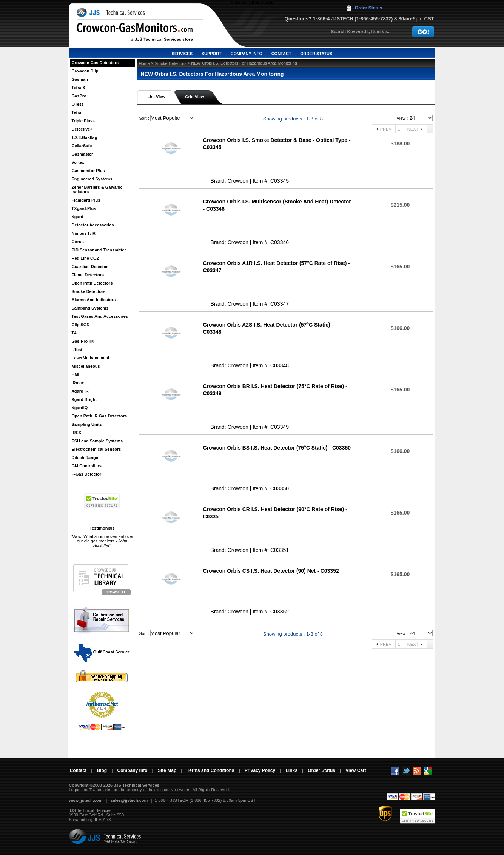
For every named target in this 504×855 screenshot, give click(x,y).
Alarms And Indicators (94, 300)
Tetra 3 (78, 88)
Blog (102, 770)
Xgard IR (80, 391)
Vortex (78, 162)
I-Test (77, 350)
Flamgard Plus (86, 200)
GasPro (79, 96)
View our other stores (252, 2)
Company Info (133, 770)
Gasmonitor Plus (88, 171)
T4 (74, 333)
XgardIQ (80, 408)
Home (144, 63)
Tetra (77, 112)
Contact (78, 770)
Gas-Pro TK (83, 341)
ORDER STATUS (316, 54)
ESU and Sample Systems (97, 441)
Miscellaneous (86, 366)
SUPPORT (212, 54)
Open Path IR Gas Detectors (99, 416)
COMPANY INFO (246, 54)
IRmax (78, 383)
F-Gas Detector (87, 474)
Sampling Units (87, 424)
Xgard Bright (84, 399)
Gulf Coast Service (102, 652)
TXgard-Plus (84, 208)
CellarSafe (82, 146)
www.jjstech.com (86, 800)
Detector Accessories (93, 225)
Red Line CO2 (85, 258)
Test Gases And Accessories (100, 316)
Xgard (78, 217)
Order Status (369, 8)
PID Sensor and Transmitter (99, 250)
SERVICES (182, 54)
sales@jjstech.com (129, 800)
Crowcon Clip (85, 71)
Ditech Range (85, 458)
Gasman (80, 79)
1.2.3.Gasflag (85, 137)
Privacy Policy (260, 770)
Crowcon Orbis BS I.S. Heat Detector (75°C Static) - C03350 (277, 448)
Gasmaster (82, 154)
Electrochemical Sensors (96, 449)
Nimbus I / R (84, 233)
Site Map (167, 770)
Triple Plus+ (83, 121)
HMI (76, 374)
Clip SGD (81, 325)
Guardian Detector (90, 267)
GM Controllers (87, 466)
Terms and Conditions (211, 770)
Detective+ (82, 129)
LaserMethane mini (91, 358)
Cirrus (78, 242)
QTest (77, 104)
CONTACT (281, 54)
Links (292, 770)
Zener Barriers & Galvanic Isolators (97, 189)
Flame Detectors (88, 275)
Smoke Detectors (89, 291)
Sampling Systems (90, 308)
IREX (77, 433)
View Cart (356, 770)
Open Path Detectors (92, 283)
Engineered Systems (92, 179)
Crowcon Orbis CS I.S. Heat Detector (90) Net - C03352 (271, 571)
